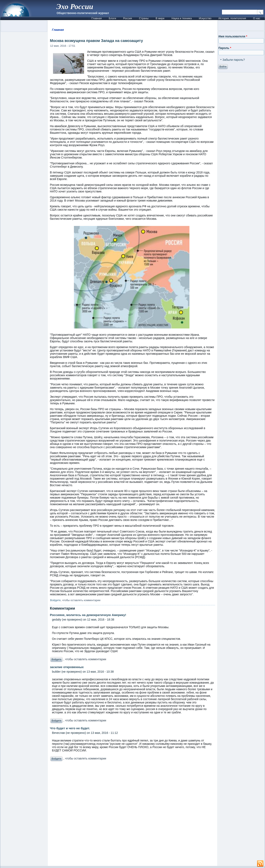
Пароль (225, 48)
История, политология (232, 18)
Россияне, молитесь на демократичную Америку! (88, 615)
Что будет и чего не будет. (70, 728)
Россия (128, 18)
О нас (257, 18)
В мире (160, 18)
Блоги (112, 18)
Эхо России (75, 7)
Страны (144, 18)
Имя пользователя (233, 36)
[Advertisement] (132, 815)
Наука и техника (182, 18)
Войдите (55, 600)
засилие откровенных (67, 667)
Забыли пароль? (234, 60)
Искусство (205, 18)
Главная (97, 18)
